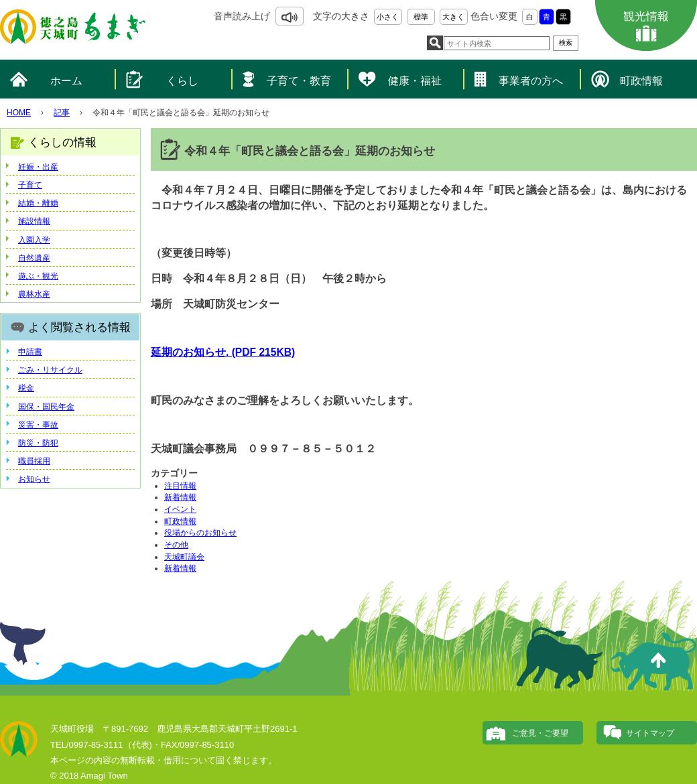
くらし (182, 81)
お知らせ (34, 479)
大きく (453, 17)
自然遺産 (34, 258)
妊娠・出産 (38, 167)
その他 (176, 545)
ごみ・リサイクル (50, 370)
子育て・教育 (299, 81)
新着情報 (180, 497)
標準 (421, 17)
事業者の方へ (531, 81)
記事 (62, 113)
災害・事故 (38, 425)
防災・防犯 (38, 443)
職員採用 (34, 461)
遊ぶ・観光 (38, 276)
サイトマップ (650, 733)
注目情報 (180, 486)
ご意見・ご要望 (540, 733)
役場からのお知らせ (200, 533)
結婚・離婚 (38, 203)
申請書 (30, 352)
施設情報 (34, 221)
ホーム (66, 81)
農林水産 (34, 294)
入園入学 (34, 240)
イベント (180, 509)
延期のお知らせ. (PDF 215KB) (223, 352)
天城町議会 (184, 557)
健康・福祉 (415, 81)
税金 (26, 388)
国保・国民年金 (46, 407)
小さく (388, 17)
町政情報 (641, 81)
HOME (19, 113)
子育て (30, 185)
